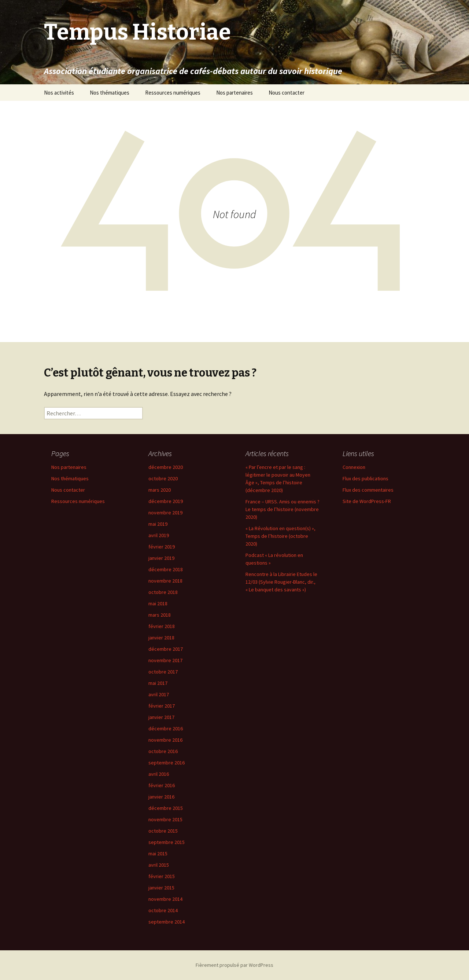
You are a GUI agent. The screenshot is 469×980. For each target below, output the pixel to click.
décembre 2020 (166, 467)
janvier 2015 (161, 888)
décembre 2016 (166, 728)
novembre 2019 (165, 513)
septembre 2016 (167, 763)
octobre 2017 (163, 672)
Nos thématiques (110, 93)
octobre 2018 (163, 592)
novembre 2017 (165, 660)
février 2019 (162, 547)
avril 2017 (159, 694)
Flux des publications (365, 478)
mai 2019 (158, 524)
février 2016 (162, 785)
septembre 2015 (167, 842)
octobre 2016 (163, 751)
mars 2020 (160, 490)
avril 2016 (159, 774)
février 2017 (162, 706)
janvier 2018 (161, 638)
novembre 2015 (165, 819)
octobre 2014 (163, 910)
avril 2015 (159, 865)
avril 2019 (159, 535)
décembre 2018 (166, 569)
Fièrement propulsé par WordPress (234, 965)
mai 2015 (158, 854)
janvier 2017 (161, 717)
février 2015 (162, 876)
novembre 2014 (165, 899)
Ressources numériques (173, 93)
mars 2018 (160, 615)
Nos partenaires (234, 93)
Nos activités (59, 93)
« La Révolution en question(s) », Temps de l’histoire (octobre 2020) (280, 536)
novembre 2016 (165, 740)
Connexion (354, 467)
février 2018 (162, 626)
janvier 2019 (161, 558)
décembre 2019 (166, 501)
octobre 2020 (163, 478)
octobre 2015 (163, 831)
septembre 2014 (167, 922)
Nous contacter (287, 93)
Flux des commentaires (368, 490)
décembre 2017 (166, 649)
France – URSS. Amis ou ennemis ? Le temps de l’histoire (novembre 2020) (282, 509)
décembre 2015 (166, 808)
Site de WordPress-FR (367, 501)
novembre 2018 (165, 581)
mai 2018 (158, 603)
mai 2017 (158, 683)
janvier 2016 (161, 797)
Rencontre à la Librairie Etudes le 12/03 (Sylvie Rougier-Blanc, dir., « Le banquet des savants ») (281, 582)
